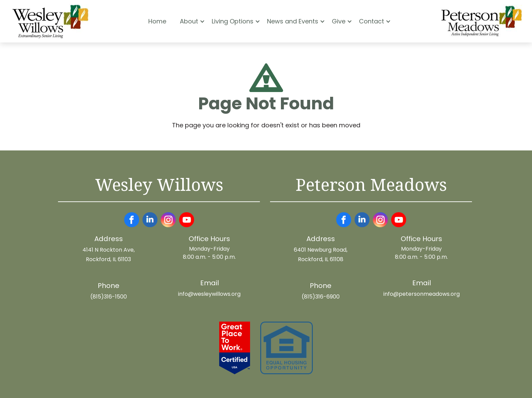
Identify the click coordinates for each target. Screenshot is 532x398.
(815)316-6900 (321, 297)
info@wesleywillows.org (209, 294)
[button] (189, 21)
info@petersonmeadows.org (422, 294)
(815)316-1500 (109, 297)
